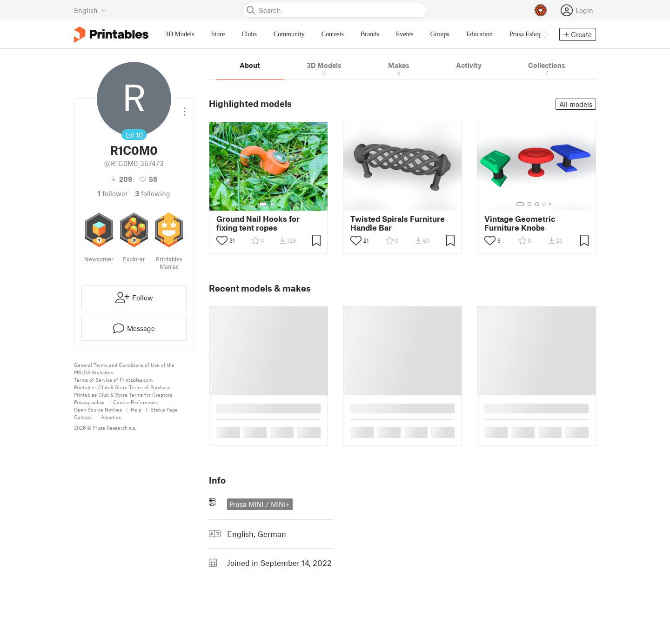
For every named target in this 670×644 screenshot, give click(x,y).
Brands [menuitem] (370, 34)
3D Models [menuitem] (180, 34)
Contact (83, 417)
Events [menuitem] (405, 34)
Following (153, 193)
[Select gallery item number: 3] (537, 204)
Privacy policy (89, 402)
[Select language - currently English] (90, 10)
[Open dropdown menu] (185, 108)
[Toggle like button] (222, 240)
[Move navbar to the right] (545, 34)
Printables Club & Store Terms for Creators (123, 395)
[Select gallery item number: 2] (272, 204)
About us (111, 417)
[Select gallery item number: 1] (263, 204)
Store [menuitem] (218, 34)
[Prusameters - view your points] (541, 10)
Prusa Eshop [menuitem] (526, 34)
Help (136, 409)
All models (576, 104)
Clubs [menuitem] (249, 34)
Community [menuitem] (289, 34)
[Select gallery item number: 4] (544, 204)
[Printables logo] (111, 35)
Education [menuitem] (479, 34)
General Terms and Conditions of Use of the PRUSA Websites (124, 368)
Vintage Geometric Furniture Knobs (520, 223)
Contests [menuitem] (333, 34)
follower (113, 193)
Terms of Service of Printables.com (113, 380)
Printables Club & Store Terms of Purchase (122, 387)
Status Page (164, 409)
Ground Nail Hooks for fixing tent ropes (258, 223)
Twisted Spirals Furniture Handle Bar (398, 223)
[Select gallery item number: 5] (551, 204)
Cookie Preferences (135, 402)
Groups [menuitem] (440, 34)
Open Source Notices (98, 409)
